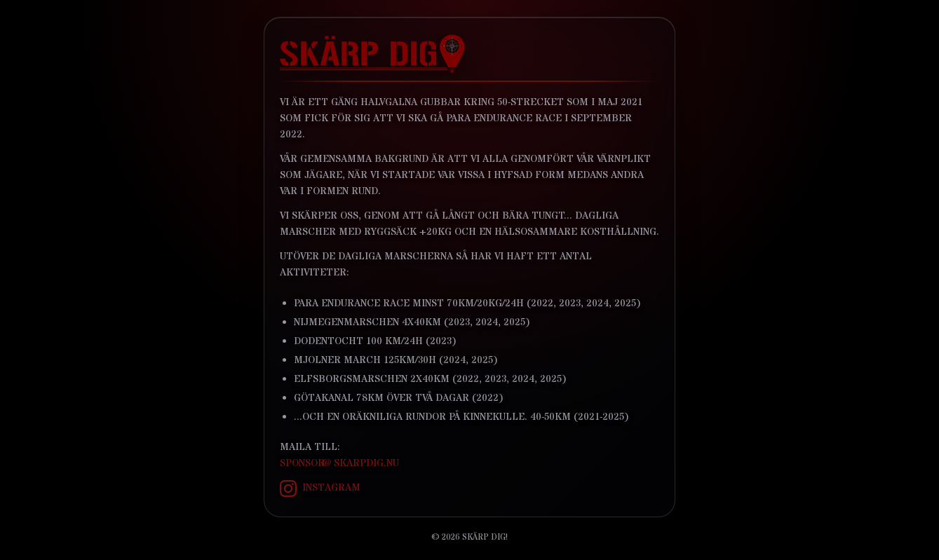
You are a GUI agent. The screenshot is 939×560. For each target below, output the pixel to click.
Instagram (320, 489)
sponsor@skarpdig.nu (339, 463)
